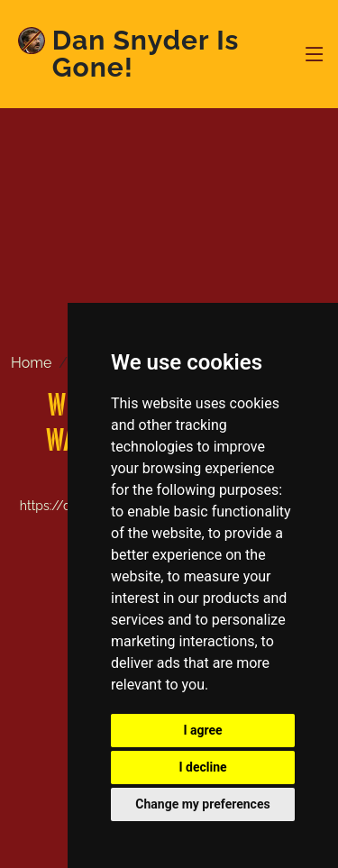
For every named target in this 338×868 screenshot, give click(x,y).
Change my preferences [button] (202, 804)
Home (31, 363)
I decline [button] (202, 767)
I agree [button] (202, 730)
